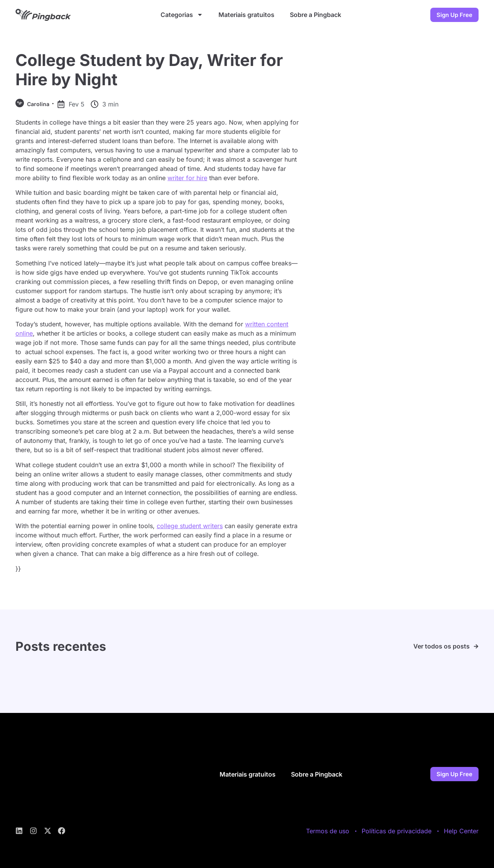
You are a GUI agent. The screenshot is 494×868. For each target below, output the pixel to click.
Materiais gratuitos (246, 15)
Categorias (182, 15)
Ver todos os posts (442, 646)
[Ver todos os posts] (476, 646)
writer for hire (187, 178)
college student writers (190, 526)
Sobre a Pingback (316, 15)
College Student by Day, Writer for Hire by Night (149, 70)
